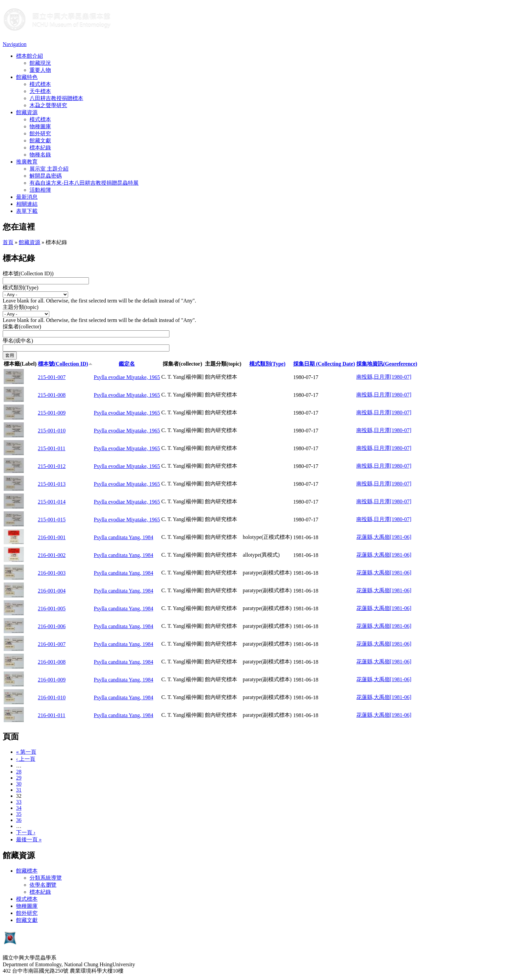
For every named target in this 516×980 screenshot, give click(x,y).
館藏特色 (27, 77)
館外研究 (40, 133)
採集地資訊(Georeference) (387, 364)
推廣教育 (27, 162)
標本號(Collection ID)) (28, 273)
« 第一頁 (26, 752)
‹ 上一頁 (26, 759)
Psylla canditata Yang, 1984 (124, 537)
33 (19, 802)
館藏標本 (27, 871)
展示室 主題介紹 (49, 169)
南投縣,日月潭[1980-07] (384, 377)
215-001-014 (52, 502)
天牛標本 (40, 91)
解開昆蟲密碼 (46, 176)
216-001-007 (52, 644)
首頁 (8, 242)
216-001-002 (52, 555)
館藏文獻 (40, 141)
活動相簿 (40, 190)
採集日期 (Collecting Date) (324, 364)
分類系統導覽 (46, 878)
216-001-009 (52, 680)
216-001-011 (52, 715)
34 (19, 808)
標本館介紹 (30, 56)
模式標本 (40, 84)
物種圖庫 (40, 126)
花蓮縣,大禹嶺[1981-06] (384, 537)
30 (19, 784)
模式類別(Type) (20, 288)
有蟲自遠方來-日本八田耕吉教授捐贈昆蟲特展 (84, 183)
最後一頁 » (29, 839)
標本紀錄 (40, 148)
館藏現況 (40, 63)
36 (19, 820)
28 (19, 772)
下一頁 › (26, 832)
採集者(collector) (22, 326)
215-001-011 (52, 448)
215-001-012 (52, 466)
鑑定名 (127, 364)
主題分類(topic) (21, 307)
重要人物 (40, 70)
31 (19, 790)
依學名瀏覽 (43, 885)
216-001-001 (52, 537)
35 (19, 814)
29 (19, 778)
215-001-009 (52, 413)
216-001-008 (52, 662)
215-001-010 (52, 431)
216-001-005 (52, 609)
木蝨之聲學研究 (48, 105)
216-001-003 (52, 573)
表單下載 (27, 211)
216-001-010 (52, 697)
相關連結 (27, 204)
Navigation (15, 44)
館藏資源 (27, 112)
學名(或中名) (18, 341)
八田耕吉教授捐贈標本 (56, 98)
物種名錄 (40, 155)
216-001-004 (52, 591)
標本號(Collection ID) (65, 364)
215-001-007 (52, 377)
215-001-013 (52, 484)
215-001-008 (52, 395)
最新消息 (27, 197)
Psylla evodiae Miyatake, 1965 (127, 377)
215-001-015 (52, 520)
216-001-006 (52, 626)
